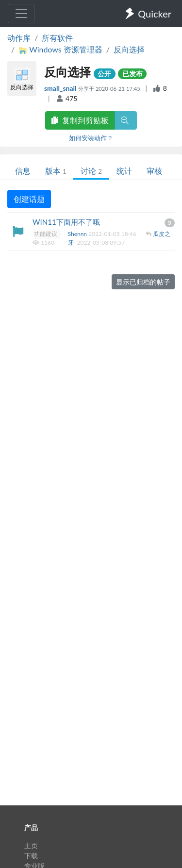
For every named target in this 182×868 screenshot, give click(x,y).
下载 (31, 856)
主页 (31, 845)
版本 (56, 171)
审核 (154, 171)
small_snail (61, 88)
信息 (23, 171)
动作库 (19, 38)
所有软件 (57, 38)
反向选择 (129, 49)
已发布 (132, 74)
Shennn (78, 234)
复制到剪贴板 (80, 120)
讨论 (91, 171)
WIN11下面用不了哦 (66, 222)
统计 (124, 171)
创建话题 (29, 199)
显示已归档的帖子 (143, 282)
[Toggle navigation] (21, 14)
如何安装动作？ (91, 138)
